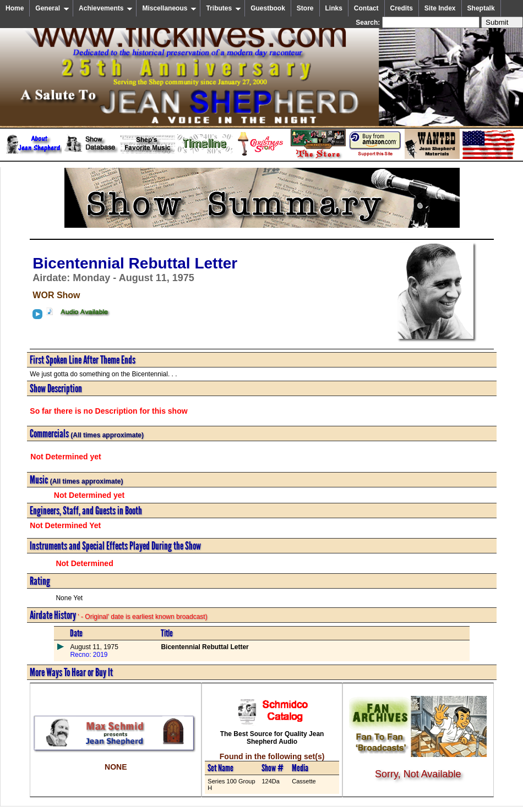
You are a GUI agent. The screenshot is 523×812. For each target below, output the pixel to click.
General (52, 8)
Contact (366, 8)
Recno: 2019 (89, 655)
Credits (402, 8)
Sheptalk (481, 8)
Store (305, 8)
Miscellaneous (169, 8)
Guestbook (268, 8)
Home (15, 8)
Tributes (224, 8)
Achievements (106, 8)
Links (334, 8)
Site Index (440, 8)
